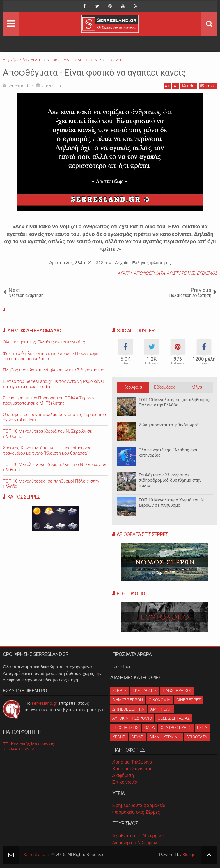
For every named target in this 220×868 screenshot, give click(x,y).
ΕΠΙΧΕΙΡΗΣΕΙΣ (125, 727)
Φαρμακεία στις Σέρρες (136, 812)
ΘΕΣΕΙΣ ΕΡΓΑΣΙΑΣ (174, 718)
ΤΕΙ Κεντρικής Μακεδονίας (29, 744)
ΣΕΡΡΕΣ (120, 690)
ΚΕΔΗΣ (119, 737)
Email (208, 86)
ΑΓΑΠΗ (125, 273)
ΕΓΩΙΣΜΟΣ (207, 273)
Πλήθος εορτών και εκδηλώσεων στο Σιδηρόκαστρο (54, 370)
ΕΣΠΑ (202, 727)
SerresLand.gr (37, 855)
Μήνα (197, 387)
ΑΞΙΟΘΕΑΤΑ (197, 737)
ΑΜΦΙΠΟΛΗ (161, 709)
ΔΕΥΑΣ (137, 737)
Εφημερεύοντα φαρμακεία (139, 805)
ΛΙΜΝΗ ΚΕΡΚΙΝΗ (165, 737)
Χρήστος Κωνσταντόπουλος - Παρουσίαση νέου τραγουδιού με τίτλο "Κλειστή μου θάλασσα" (48, 450)
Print (189, 86)
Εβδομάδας (165, 387)
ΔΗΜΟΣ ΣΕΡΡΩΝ (128, 700)
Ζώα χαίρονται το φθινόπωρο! (168, 425)
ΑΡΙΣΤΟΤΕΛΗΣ (181, 273)
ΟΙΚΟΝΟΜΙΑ (160, 700)
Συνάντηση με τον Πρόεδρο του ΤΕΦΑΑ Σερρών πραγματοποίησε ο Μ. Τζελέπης (49, 401)
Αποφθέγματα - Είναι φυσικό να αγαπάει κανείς (102, 72)
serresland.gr (45, 703)
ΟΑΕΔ (150, 727)
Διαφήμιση (123, 775)
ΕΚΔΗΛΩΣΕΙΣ (145, 690)
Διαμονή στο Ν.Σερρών (135, 842)
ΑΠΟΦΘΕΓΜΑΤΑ (149, 273)
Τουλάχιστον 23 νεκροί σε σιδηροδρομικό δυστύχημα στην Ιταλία (170, 480)
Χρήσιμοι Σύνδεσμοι (133, 769)
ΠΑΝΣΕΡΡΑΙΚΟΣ (177, 690)
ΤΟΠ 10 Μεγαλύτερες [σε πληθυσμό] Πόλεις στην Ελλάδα (174, 402)
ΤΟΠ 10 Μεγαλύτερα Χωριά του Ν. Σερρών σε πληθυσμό (172, 503)
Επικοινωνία (125, 782)
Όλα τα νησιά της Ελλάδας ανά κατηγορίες (44, 342)
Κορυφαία (133, 387)
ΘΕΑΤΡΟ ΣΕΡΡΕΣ (176, 727)
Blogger (190, 855)
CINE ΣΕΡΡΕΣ (189, 700)
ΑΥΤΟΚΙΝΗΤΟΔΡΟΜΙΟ (132, 718)
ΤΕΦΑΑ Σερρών (18, 749)
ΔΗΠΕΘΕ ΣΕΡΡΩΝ (128, 709)
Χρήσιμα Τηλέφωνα (132, 762)
